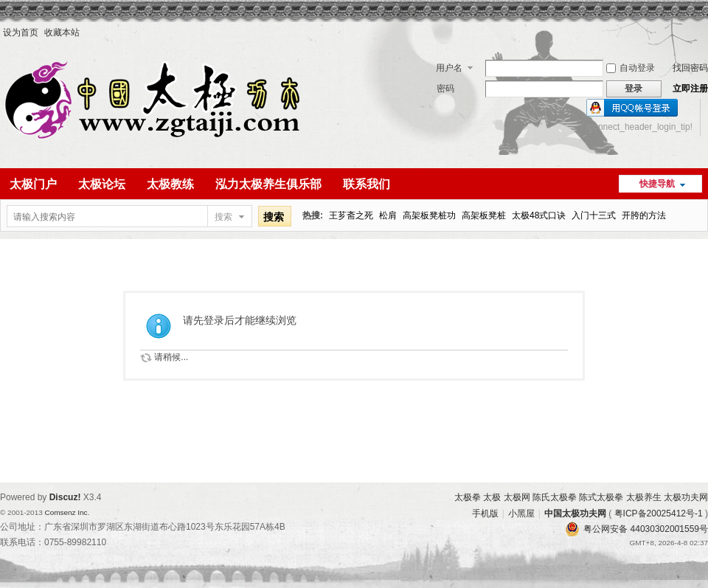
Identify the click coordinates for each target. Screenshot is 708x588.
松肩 (388, 215)
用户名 (449, 68)
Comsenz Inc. (67, 512)
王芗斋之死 (351, 215)
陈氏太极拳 (555, 497)
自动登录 (631, 68)
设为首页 (21, 32)
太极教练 (170, 184)
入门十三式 (594, 215)
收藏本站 (62, 32)
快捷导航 (657, 184)
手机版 (485, 513)
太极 (492, 497)
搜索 (223, 217)
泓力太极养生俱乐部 (268, 184)
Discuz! (65, 497)
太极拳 (468, 497)
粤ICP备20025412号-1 (659, 513)
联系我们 (367, 184)
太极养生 (644, 497)
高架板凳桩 (484, 215)
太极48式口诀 (539, 215)
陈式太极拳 (601, 497)
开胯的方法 (644, 215)
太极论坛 (102, 184)
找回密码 (690, 68)
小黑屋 (521, 513)
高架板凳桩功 (429, 215)
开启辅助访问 (704, 32)
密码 (445, 89)
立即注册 (690, 89)
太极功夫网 (686, 497)
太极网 (517, 497)
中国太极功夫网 (575, 513)
